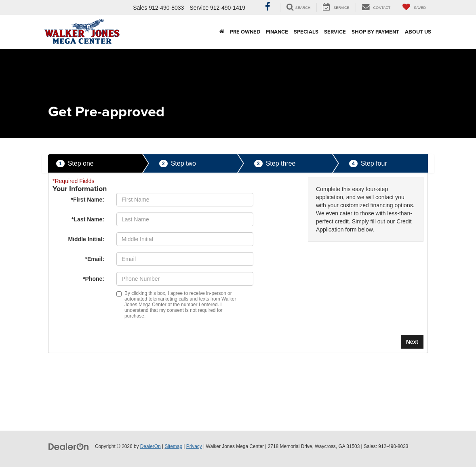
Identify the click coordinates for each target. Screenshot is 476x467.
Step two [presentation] (178, 164)
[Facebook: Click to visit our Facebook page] (268, 8)
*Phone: (94, 279)
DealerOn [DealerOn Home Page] (151, 446)
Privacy (194, 446)
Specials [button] (306, 32)
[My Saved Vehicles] (414, 7)
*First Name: (88, 200)
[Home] (222, 32)
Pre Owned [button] (245, 32)
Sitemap (173, 446)
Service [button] (335, 32)
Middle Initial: (86, 239)
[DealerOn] (69, 446)
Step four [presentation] (368, 164)
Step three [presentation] (275, 164)
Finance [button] (277, 32)
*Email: (95, 259)
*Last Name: (88, 219)
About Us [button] (418, 32)
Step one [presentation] (75, 164)
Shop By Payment (375, 32)
